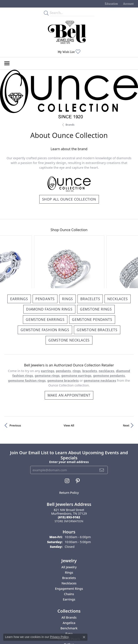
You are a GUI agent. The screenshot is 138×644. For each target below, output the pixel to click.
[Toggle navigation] (7, 63)
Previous (15, 385)
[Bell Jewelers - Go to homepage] (67, 32)
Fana (69, 593)
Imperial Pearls (69, 599)
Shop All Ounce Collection (69, 199)
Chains (69, 554)
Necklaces (117, 258)
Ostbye (69, 604)
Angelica (69, 583)
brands (70, 125)
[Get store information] (69, 481)
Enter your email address (69, 422)
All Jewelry (69, 527)
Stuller (69, 609)
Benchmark (69, 588)
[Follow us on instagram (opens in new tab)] (67, 440)
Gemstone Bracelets (97, 289)
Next (126, 385)
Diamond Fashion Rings (49, 269)
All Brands (69, 577)
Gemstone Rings (96, 269)
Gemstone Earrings (45, 279)
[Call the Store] (69, 477)
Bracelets (90, 258)
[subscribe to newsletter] (102, 429)
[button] (111, 4)
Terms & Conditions (63, 627)
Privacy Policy (37, 627)
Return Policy (69, 452)
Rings (67, 258)
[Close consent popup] (84, 637)
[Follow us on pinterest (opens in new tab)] (78, 440)
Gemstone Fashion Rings (45, 289)
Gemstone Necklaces (69, 300)
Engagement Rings (69, 548)
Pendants (45, 258)
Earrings (19, 258)
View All (69, 385)
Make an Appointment (69, 355)
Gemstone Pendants (92, 279)
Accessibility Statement (95, 627)
